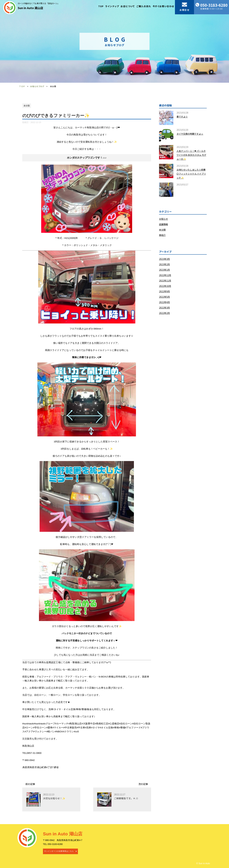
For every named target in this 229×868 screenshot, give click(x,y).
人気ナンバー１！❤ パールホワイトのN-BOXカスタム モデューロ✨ (191, 155)
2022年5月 (164, 297)
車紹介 (162, 235)
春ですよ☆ (182, 117)
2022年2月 (164, 313)
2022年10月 (165, 286)
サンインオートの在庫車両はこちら (59, 851)
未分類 (162, 230)
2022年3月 (164, 308)
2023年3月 (164, 259)
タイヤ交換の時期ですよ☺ (190, 134)
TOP (101, 6)
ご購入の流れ (144, 6)
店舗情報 (163, 224)
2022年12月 (165, 275)
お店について (128, 6)
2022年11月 (165, 281)
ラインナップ (112, 6)
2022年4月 (164, 302)
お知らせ (163, 219)
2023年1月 (164, 270)
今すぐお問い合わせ (163, 6)
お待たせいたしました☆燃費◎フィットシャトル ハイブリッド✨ (191, 174)
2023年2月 (164, 264)
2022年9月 (164, 291)
